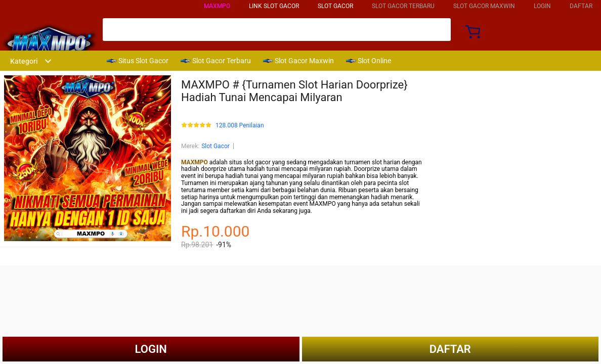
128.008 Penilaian (240, 126)
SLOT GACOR (335, 6)
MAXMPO (217, 6)
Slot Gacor (216, 146)
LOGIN (542, 6)
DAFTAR (581, 6)
